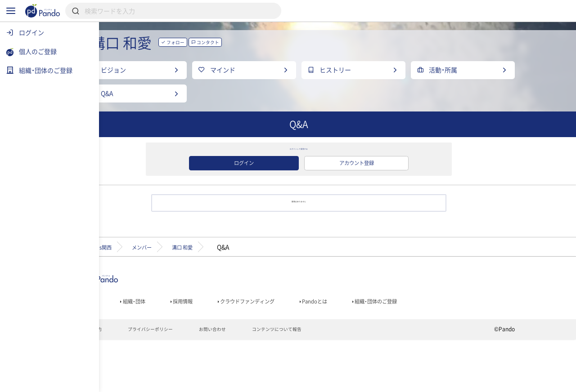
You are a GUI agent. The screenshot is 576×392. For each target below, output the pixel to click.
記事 (129, 349)
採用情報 (233, 349)
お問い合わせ (267, 381)
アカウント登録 (395, 197)
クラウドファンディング (309, 349)
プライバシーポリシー (197, 381)
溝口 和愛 (246, 292)
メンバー (195, 292)
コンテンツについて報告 (340, 381)
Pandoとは (388, 349)
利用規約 (133, 381)
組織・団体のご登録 (459, 349)
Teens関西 (143, 292)
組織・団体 (178, 349)
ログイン (283, 197)
